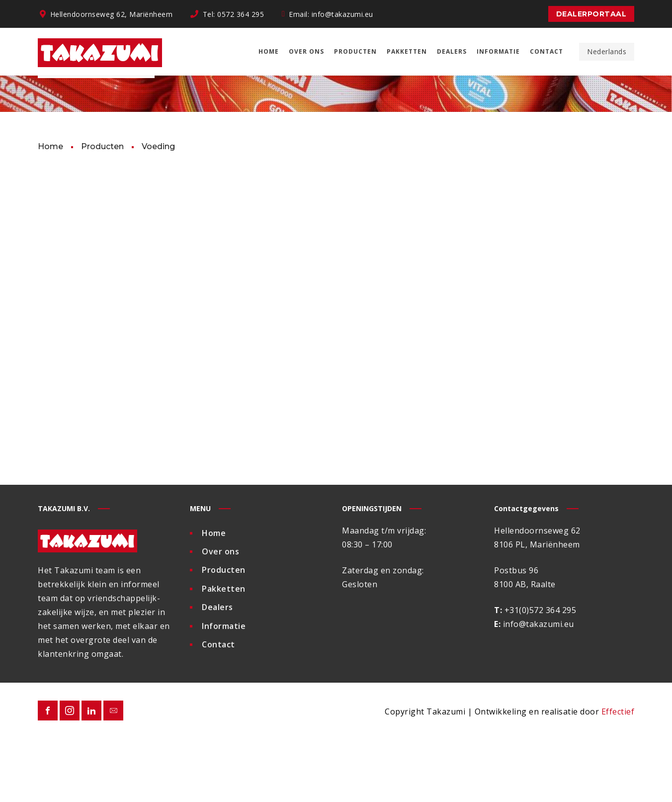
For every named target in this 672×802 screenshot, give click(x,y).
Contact (218, 706)
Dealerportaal (591, 14)
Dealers (217, 670)
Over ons (220, 616)
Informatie (224, 688)
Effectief (618, 777)
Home (214, 598)
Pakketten (224, 652)
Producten (224, 634)
